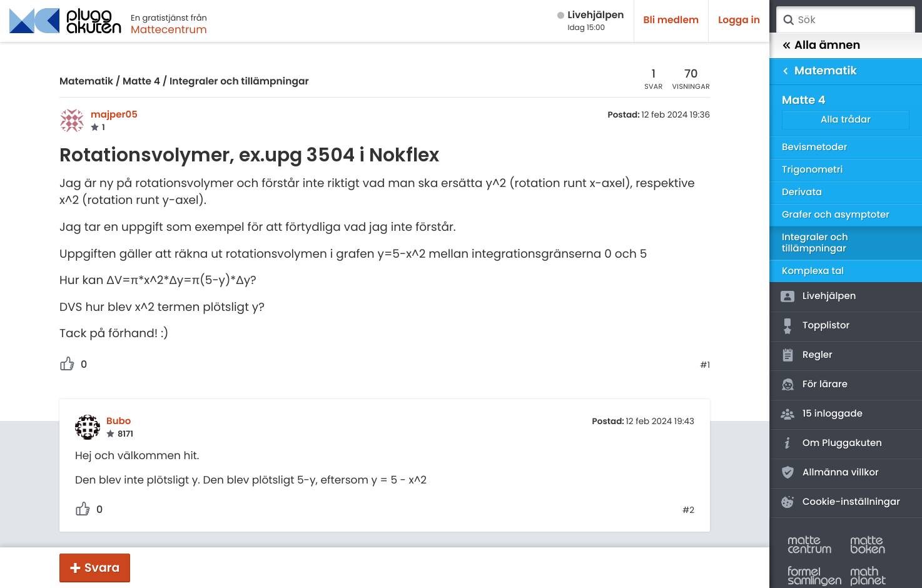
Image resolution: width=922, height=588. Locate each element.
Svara (102, 568)
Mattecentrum (169, 29)
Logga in (739, 20)
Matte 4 (141, 82)
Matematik (86, 82)
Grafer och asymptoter (836, 215)
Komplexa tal (813, 271)
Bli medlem (671, 20)
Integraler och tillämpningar (239, 82)
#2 (688, 510)
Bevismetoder (815, 147)
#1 (705, 365)
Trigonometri (812, 170)
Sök (788, 20)
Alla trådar (846, 120)
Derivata (802, 192)
